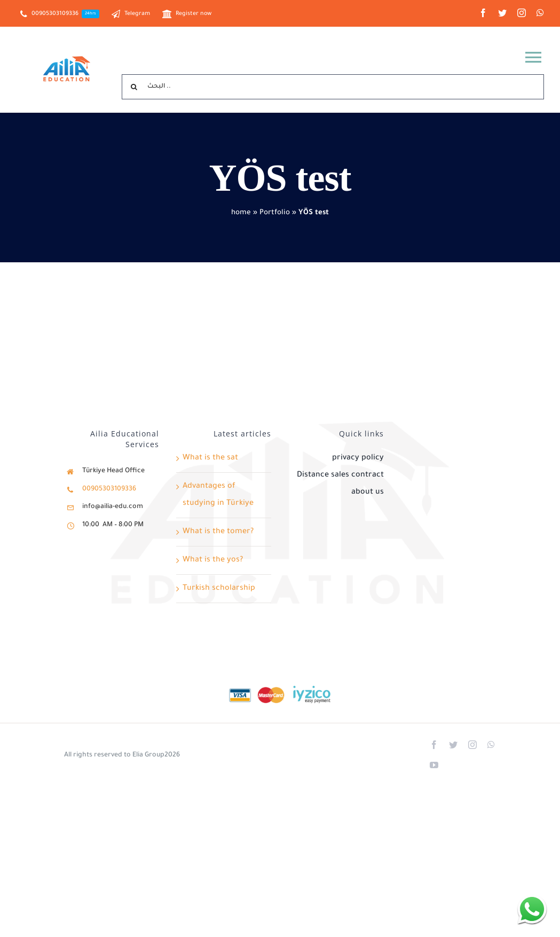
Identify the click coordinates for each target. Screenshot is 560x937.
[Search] (134, 87)
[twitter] (502, 13)
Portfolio (275, 213)
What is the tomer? (218, 532)
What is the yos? (213, 560)
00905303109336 (109, 489)
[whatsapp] (540, 13)
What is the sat (210, 458)
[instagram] (522, 13)
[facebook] (483, 13)
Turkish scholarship (219, 589)
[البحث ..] (333, 87)
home (241, 213)
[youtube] (434, 765)
